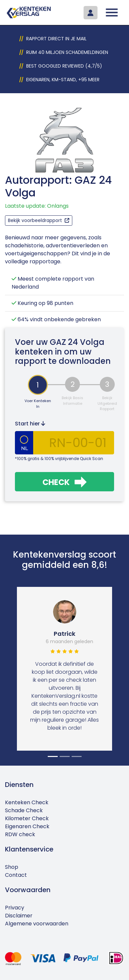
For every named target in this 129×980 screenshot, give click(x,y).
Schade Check (24, 810)
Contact (16, 875)
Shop (12, 867)
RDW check (20, 834)
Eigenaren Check (27, 826)
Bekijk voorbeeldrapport (39, 220)
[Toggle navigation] (112, 12)
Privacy (15, 908)
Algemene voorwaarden (37, 924)
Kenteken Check (27, 802)
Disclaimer (19, 916)
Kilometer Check (27, 818)
